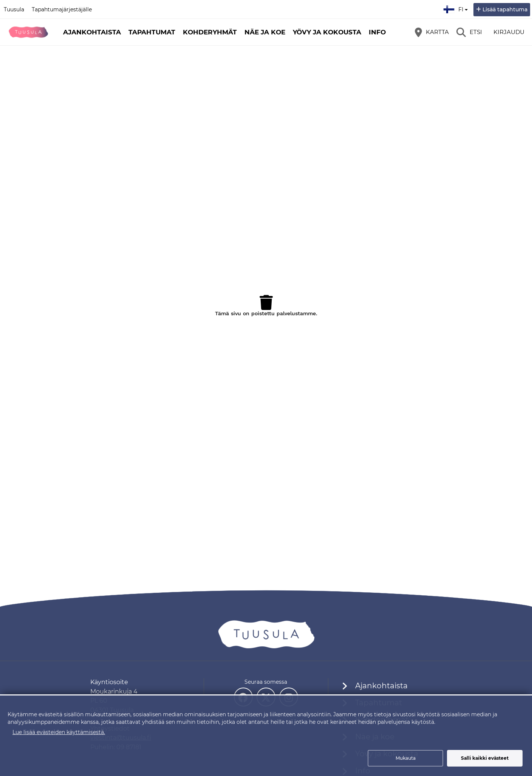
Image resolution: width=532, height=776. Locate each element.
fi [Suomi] (456, 8)
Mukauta (406, 758)
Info (377, 32)
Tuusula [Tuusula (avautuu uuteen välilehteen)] (14, 9)
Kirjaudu (509, 32)
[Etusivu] (28, 32)
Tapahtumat (152, 32)
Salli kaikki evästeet (485, 758)
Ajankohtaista (92, 32)
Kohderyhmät (210, 32)
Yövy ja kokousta (327, 32)
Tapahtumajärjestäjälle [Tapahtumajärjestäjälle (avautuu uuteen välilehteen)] (62, 9)
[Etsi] (469, 32)
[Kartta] (432, 32)
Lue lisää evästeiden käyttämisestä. (59, 732)
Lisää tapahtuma (505, 9)
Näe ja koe (265, 32)
